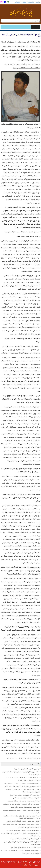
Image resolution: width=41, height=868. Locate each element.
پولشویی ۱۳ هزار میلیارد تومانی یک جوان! (27, 769)
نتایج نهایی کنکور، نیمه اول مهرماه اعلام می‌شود (25, 839)
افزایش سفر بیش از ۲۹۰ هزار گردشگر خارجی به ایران (23, 821)
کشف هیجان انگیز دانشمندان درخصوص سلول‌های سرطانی (21, 804)
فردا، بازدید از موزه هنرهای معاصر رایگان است (25, 807)
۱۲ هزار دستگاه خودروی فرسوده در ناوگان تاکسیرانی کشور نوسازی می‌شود (22, 843)
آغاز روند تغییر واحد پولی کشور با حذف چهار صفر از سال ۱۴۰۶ (20, 850)
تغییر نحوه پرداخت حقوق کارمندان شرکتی (26, 798)
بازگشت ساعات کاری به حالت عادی (28, 827)
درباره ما (38, 2)
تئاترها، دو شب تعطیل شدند (30, 853)
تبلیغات (17, 2)
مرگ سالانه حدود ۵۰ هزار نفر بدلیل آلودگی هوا (25, 847)
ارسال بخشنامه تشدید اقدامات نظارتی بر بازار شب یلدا (23, 777)
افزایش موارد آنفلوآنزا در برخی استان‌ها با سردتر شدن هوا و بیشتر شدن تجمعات (21, 773)
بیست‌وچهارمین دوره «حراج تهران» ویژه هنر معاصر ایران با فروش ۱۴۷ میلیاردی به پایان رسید (22, 817)
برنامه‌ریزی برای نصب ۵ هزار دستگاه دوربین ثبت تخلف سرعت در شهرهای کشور (21, 835)
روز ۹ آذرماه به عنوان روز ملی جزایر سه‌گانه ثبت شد (24, 801)
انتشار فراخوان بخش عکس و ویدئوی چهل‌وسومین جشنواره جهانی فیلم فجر (22, 811)
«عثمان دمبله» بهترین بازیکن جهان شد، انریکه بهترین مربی (21, 824)
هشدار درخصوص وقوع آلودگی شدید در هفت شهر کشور (22, 786)
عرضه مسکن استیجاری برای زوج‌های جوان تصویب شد (23, 830)
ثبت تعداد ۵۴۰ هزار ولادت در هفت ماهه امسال (25, 795)
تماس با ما (31, 2)
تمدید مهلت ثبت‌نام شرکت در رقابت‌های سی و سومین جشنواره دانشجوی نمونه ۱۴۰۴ (23, 791)
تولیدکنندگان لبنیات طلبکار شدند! (29, 780)
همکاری (24, 2)
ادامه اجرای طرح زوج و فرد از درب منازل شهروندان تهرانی (22, 783)
